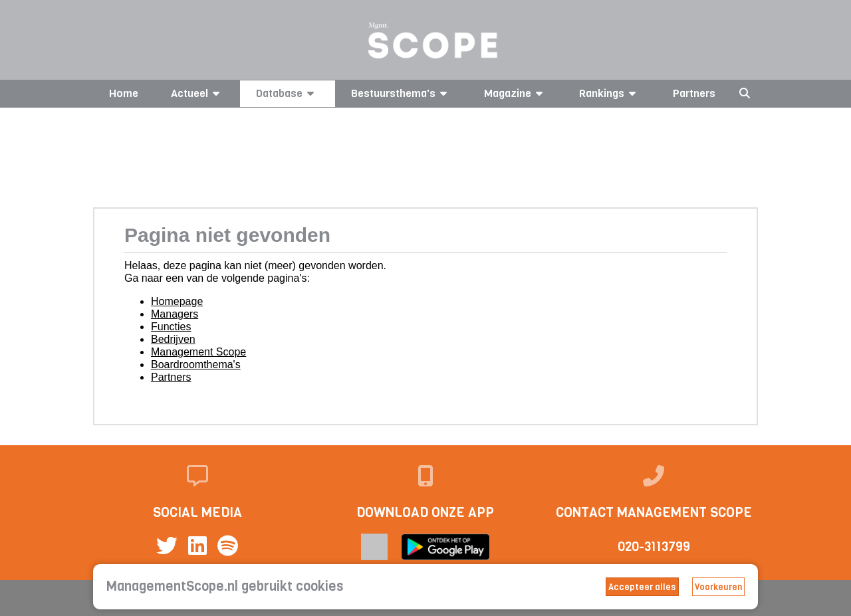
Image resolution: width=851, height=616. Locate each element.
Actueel (197, 93)
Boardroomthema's (196, 364)
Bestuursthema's (401, 93)
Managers (175, 314)
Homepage (177, 301)
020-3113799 (654, 547)
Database (287, 93)
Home (124, 93)
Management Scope (198, 352)
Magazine (516, 93)
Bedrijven (173, 339)
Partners (694, 93)
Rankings (610, 93)
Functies (171, 327)
